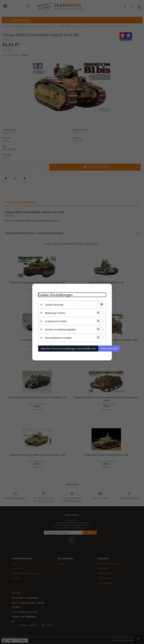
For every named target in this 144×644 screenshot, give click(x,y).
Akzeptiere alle (109, 348)
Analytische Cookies (56, 321)
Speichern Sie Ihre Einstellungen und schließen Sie (68, 348)
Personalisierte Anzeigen (58, 338)
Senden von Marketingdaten (60, 329)
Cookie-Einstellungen (55, 295)
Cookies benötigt (54, 305)
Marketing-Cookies (55, 313)
